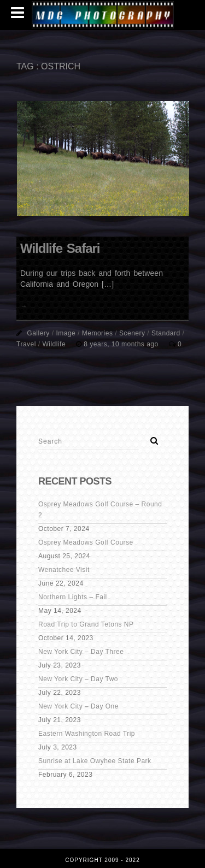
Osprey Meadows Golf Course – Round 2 (100, 510)
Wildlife (54, 344)
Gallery (38, 333)
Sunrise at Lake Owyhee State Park (95, 761)
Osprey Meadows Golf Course (86, 542)
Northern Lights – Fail (73, 597)
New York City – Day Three (81, 652)
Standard (166, 333)
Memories (98, 333)
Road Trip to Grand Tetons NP (86, 624)
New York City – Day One (78, 706)
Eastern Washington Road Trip (87, 734)
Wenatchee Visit (64, 570)
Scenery (132, 333)
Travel (26, 344)
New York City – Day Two (78, 679)
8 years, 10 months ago (122, 344)
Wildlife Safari (60, 248)
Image (66, 333)
